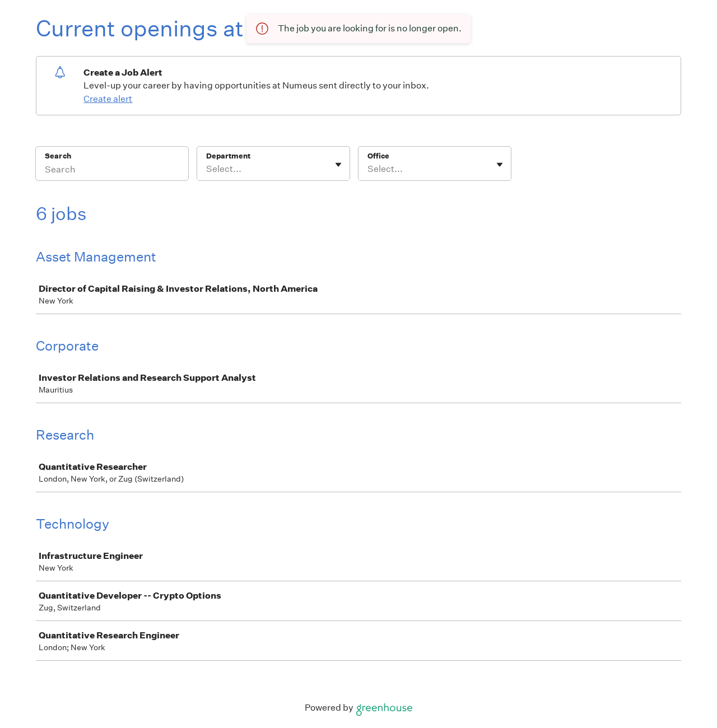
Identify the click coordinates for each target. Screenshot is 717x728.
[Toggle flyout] (338, 165)
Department (228, 156)
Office (378, 156)
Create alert (108, 99)
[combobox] (207, 169)
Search (58, 156)
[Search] (112, 171)
